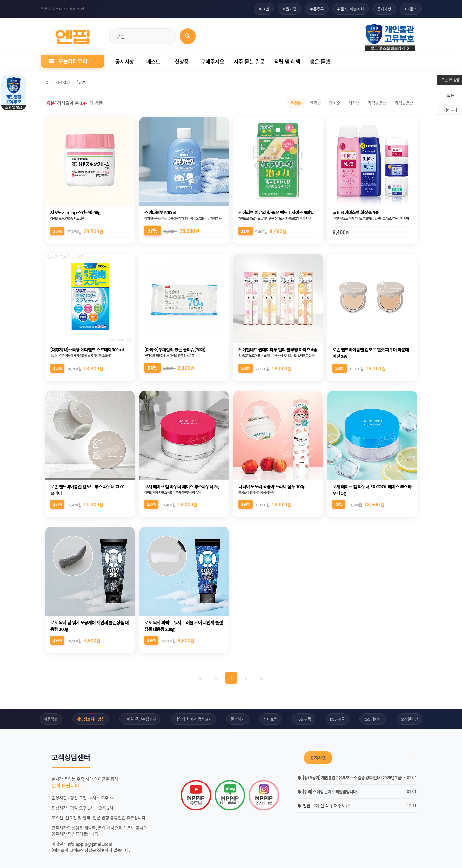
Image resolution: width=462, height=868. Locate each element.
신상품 (182, 61)
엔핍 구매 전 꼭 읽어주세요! (324, 806)
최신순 (354, 103)
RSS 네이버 (373, 719)
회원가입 (289, 9)
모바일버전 (409, 719)
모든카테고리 (68, 61)
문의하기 (238, 719)
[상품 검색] (188, 36)
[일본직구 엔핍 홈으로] (72, 35)
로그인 (264, 9)
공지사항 (384, 9)
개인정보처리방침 (90, 719)
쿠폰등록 (317, 9)
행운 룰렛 (320, 61)
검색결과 (63, 82)
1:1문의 (411, 9)
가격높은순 (404, 103)
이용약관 (51, 719)
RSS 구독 (304, 719)
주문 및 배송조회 (351, 9)
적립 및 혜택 (287, 61)
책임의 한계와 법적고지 (193, 719)
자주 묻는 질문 (249, 61)
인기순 (315, 103)
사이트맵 (271, 719)
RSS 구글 (337, 719)
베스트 (153, 61)
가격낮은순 (377, 103)
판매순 (335, 103)
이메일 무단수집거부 (140, 719)
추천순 (296, 103)
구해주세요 (213, 61)
